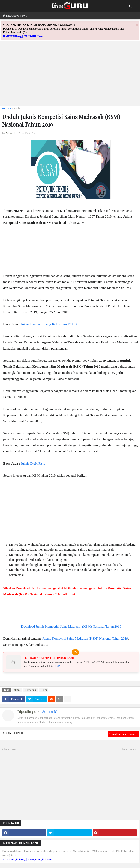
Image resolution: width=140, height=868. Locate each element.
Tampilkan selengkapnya (124, 734)
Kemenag (30, 690)
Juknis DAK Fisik (33, 463)
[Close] (137, 25)
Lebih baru (10, 749)
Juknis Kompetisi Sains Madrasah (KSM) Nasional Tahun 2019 (85, 639)
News (44, 690)
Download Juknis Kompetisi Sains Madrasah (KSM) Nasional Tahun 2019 (71, 627)
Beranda (7, 108)
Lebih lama (128, 749)
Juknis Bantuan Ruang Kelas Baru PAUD (49, 324)
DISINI (58, 666)
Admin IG (50, 712)
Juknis (17, 108)
